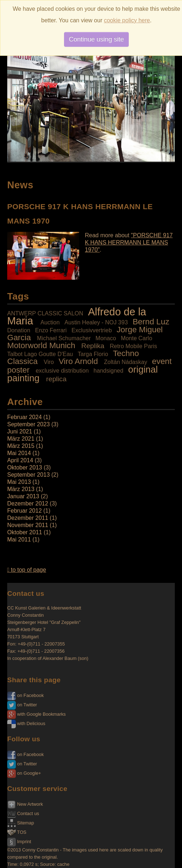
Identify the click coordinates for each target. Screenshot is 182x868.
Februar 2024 (24, 417)
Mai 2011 (19, 539)
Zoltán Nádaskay (126, 362)
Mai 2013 (19, 482)
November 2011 (28, 525)
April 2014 (20, 460)
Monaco (106, 338)
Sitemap (21, 823)
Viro (49, 362)
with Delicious (26, 723)
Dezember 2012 (28, 503)
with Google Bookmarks (37, 714)
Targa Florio (93, 354)
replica (56, 379)
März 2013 (21, 489)
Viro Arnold (78, 361)
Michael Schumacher (64, 338)
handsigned (108, 371)
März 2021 (21, 439)
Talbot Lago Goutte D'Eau (40, 354)
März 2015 (21, 446)
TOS (17, 832)
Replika (93, 346)
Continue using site (96, 39)
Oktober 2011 (25, 532)
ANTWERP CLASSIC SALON (45, 313)
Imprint (19, 842)
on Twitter (22, 705)
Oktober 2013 (25, 467)
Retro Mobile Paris (133, 346)
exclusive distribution (62, 371)
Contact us (23, 813)
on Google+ (24, 773)
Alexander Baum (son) (65, 658)
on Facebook (26, 695)
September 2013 (28, 475)
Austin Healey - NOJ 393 (96, 322)
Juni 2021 (20, 431)
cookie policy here (127, 20)
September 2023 (28, 424)
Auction (50, 322)
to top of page (27, 570)
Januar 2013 (23, 496)
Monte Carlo (136, 338)
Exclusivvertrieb (92, 330)
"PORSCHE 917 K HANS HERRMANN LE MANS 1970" (129, 242)
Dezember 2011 (28, 518)
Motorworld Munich (41, 345)
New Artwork (25, 804)
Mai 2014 (19, 453)
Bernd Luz (151, 322)
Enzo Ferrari (51, 330)
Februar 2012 (24, 511)
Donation (19, 330)
